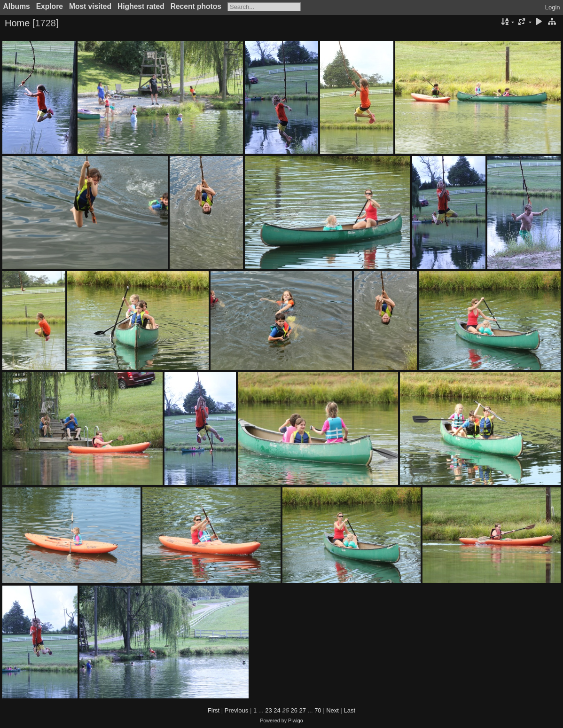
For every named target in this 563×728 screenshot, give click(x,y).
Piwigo (296, 720)
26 (294, 710)
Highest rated (141, 6)
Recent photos (196, 6)
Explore (50, 6)
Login (553, 7)
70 (318, 710)
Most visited (90, 6)
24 (277, 710)
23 (268, 710)
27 (303, 710)
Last (350, 710)
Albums (17, 6)
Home (17, 23)
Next (332, 710)
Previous (237, 710)
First (214, 710)
